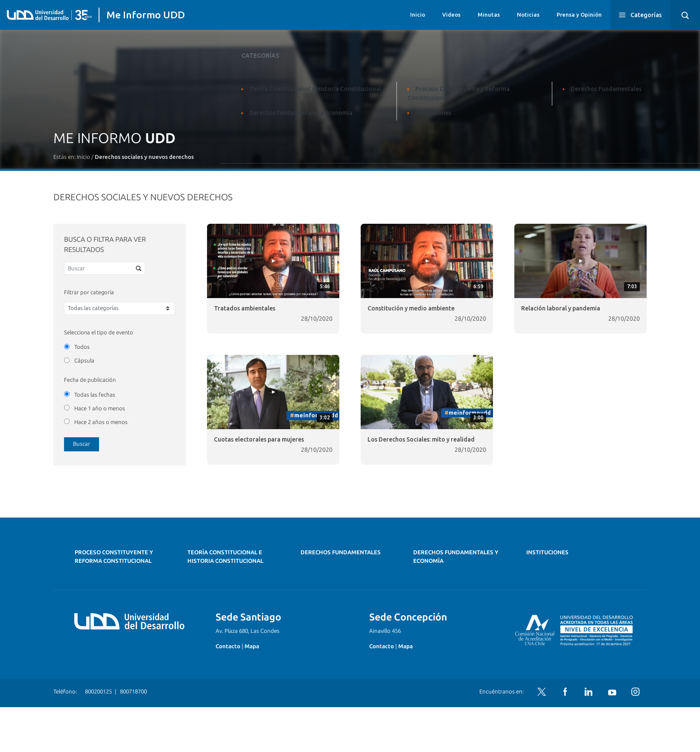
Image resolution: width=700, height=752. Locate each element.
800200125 (98, 692)
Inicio (418, 15)
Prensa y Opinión (579, 15)
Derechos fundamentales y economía (456, 557)
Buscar (82, 444)
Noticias (528, 15)
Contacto (228, 646)
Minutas (489, 15)
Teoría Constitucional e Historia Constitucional (225, 557)
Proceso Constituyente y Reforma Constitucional (114, 557)
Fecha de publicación (90, 380)
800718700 (133, 692)
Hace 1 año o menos (100, 408)
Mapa (252, 646)
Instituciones (547, 552)
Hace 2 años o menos (101, 422)
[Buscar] (105, 268)
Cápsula (84, 361)
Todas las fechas (95, 395)
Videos (451, 15)
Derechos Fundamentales (341, 552)
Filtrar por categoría (89, 292)
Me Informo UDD (146, 15)
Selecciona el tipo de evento (99, 332)
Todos (82, 347)
